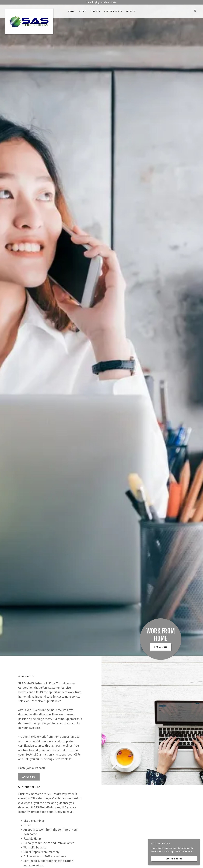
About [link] (82, 11)
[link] (29, 10)
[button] (131, 11)
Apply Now (161, 647)
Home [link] (71, 11)
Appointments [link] (113, 11)
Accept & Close (174, 859)
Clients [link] (95, 11)
